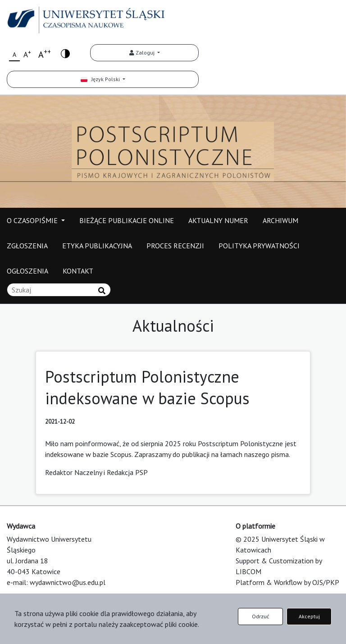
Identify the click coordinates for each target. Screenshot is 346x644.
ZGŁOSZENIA (27, 246)
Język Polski (101, 79)
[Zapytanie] (59, 290)
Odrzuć (260, 616)
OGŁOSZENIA (27, 271)
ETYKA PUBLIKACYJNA (97, 246)
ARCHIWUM (280, 220)
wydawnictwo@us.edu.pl (68, 582)
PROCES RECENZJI (175, 246)
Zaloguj (143, 53)
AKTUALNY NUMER (218, 220)
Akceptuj (309, 616)
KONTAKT (78, 271)
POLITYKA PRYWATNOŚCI (259, 246)
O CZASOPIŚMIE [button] (33, 220)
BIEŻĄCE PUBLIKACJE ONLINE (127, 220)
